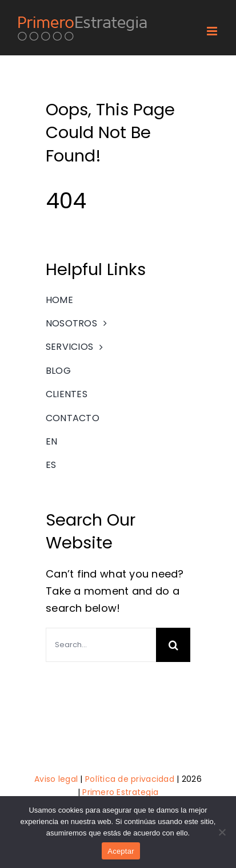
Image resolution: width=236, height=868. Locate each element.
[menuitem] (118, 442)
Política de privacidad (130, 779)
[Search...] (101, 645)
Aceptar (121, 851)
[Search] (173, 645)
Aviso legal (56, 779)
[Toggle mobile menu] (213, 31)
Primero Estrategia (120, 792)
